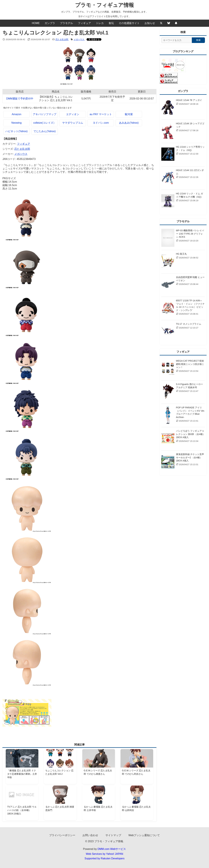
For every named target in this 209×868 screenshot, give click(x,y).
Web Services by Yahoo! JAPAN (104, 854)
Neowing (16, 123)
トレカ (100, 23)
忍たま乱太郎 (62, 39)
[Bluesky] (169, 23)
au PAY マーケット (101, 114)
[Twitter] (161, 23)
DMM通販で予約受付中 (20, 99)
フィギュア (84, 23)
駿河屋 (129, 114)
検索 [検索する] (198, 40)
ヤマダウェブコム (73, 123)
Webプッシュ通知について (144, 835)
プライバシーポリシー (62, 835)
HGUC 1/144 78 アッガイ (189, 100)
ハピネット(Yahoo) (16, 131)
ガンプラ (50, 23)
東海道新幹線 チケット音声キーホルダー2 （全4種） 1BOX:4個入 (190, 457)
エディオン (73, 114)
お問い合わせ (90, 835)
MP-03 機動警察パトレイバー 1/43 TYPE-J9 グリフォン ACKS (190, 234)
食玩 (111, 23)
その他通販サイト (129, 23)
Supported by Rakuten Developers (105, 858)
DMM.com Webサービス (112, 849)
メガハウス (79, 39)
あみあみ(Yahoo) (129, 123)
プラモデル (66, 23)
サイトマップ (113, 835)
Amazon (17, 114)
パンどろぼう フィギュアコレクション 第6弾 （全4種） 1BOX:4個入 (190, 434)
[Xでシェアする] (94, 39)
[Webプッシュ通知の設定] (176, 23)
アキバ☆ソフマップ (45, 114)
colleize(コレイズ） (45, 123)
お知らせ (150, 23)
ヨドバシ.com (101, 123)
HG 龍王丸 (181, 254)
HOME (36, 23)
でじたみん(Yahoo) (45, 131)
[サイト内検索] (177, 40)
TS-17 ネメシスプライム (189, 324)
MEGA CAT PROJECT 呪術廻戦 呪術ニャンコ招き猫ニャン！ (190, 364)
